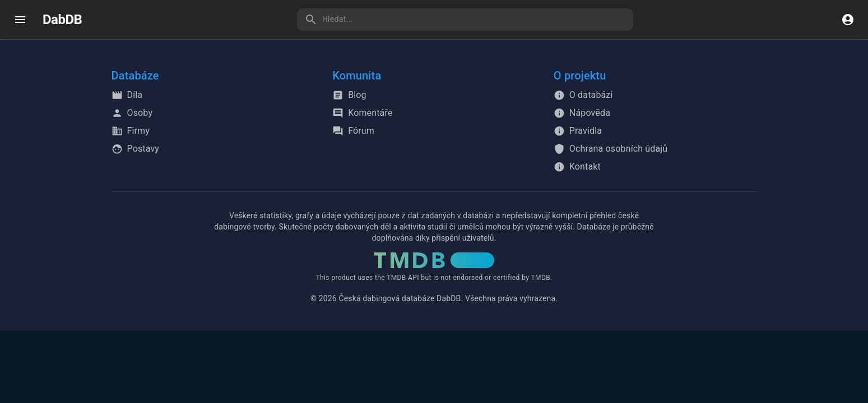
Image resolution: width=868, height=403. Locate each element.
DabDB (62, 20)
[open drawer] (20, 20)
